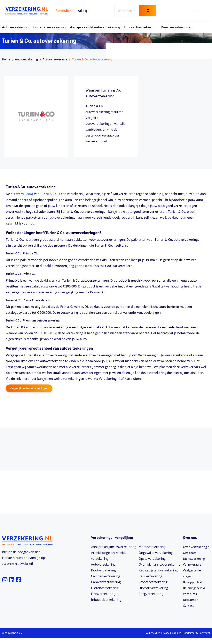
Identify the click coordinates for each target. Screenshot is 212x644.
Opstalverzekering (152, 558)
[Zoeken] (147, 11)
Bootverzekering (103, 570)
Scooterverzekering (153, 582)
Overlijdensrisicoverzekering (160, 564)
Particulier (63, 11)
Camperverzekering (106, 576)
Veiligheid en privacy (157, 639)
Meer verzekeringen (177, 27)
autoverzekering (23, 194)
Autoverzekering (15, 27)
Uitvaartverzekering (140, 27)
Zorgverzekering (151, 594)
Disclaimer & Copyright (197, 639)
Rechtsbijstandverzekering (158, 570)
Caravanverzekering (106, 582)
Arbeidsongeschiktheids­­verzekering (109, 555)
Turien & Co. (51, 194)
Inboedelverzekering (49, 27)
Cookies (176, 639)
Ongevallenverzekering (156, 552)
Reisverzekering (150, 576)
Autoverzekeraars (55, 59)
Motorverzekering (152, 547)
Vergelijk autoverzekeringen (30, 388)
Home (6, 59)
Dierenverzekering (105, 588)
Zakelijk (83, 11)
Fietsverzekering (103, 594)
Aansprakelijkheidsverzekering (95, 27)
